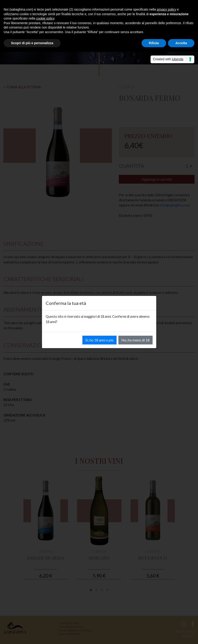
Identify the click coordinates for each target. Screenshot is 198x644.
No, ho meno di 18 (135, 340)
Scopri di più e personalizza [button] (32, 43)
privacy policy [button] (167, 9)
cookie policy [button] (45, 18)
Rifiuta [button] (154, 43)
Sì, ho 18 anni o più (99, 340)
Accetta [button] (181, 43)
